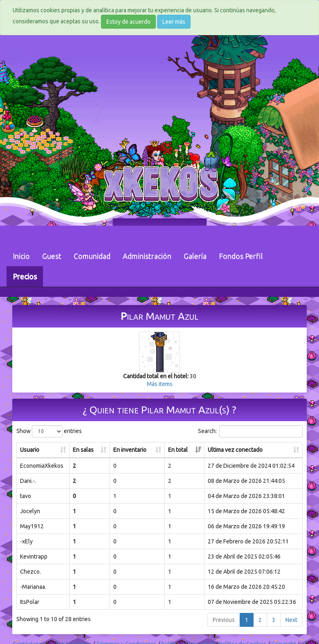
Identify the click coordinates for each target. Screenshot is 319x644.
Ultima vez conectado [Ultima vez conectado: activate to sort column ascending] (235, 450)
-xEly (26, 541)
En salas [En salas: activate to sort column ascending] (83, 450)
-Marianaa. (33, 587)
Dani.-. (28, 481)
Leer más (174, 22)
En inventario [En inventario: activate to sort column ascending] (130, 450)
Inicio (21, 256)
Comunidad (92, 256)
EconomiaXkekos (42, 466)
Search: (250, 431)
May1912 (32, 526)
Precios (25, 276)
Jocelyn (30, 511)
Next (291, 620)
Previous (224, 620)
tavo (26, 496)
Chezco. (30, 572)
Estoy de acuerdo (128, 22)
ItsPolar (30, 602)
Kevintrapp (34, 556)
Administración (147, 256)
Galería (195, 256)
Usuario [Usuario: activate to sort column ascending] (30, 450)
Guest (52, 256)
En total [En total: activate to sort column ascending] (178, 450)
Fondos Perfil (241, 256)
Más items (160, 384)
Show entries (49, 431)
